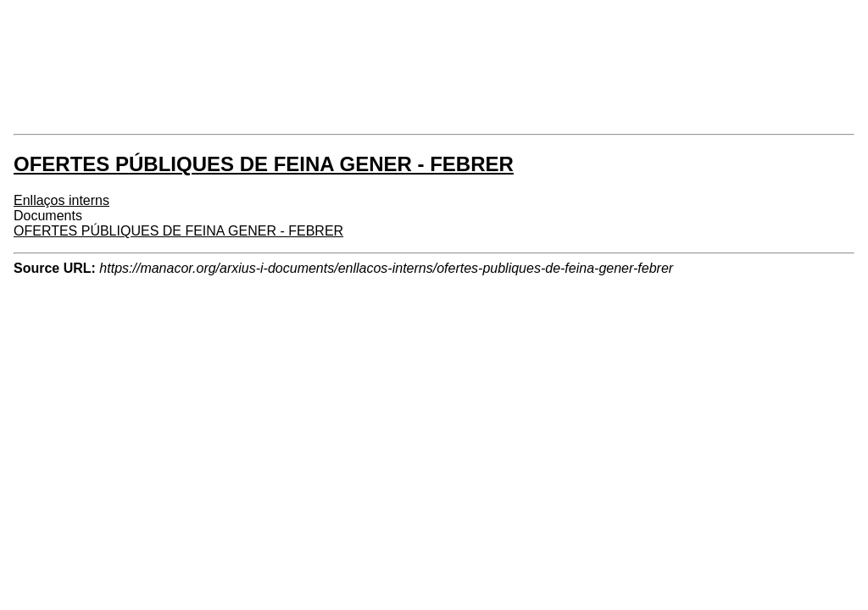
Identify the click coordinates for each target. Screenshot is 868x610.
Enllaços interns (61, 200)
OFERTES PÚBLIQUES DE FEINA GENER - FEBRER (178, 231)
